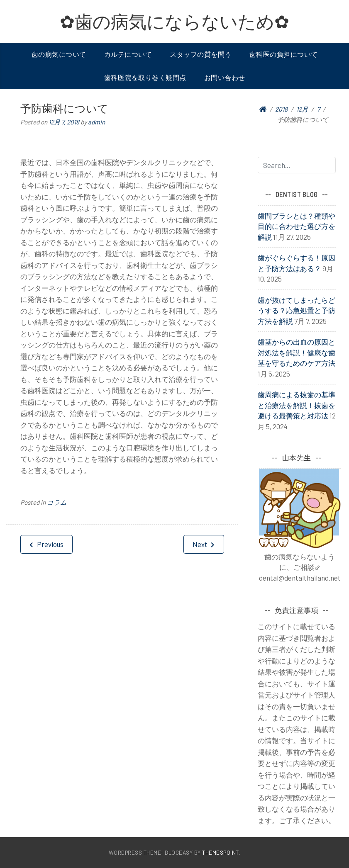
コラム (57, 502)
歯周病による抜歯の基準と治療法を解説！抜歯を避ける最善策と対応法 (297, 405)
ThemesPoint (221, 852)
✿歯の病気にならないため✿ (174, 21)
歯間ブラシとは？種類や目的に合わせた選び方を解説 (297, 226)
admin (96, 122)
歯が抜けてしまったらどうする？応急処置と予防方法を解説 (297, 310)
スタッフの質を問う (201, 54)
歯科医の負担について (284, 54)
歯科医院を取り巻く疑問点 (145, 77)
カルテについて (128, 54)
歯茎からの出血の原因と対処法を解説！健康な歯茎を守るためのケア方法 (297, 352)
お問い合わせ (225, 77)
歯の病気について (59, 54)
